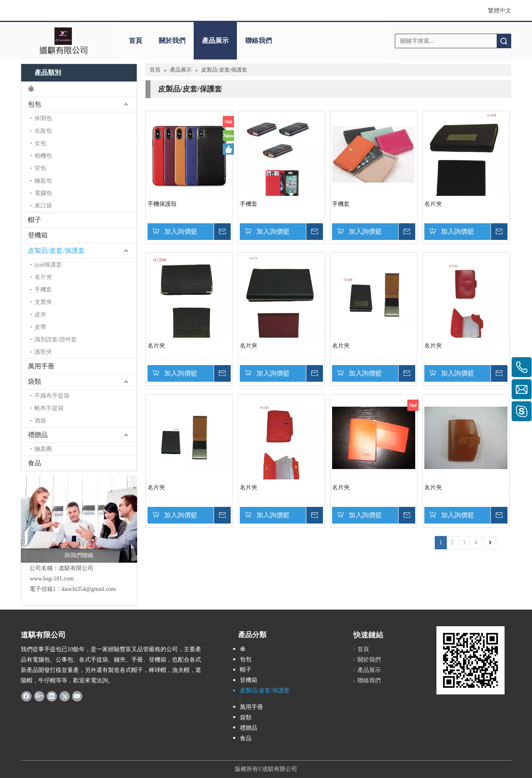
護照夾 (43, 352)
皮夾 (40, 315)
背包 (40, 168)
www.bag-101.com (52, 579)
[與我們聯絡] (79, 519)
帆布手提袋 (49, 408)
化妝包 (43, 131)
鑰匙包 (43, 181)
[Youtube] (77, 696)
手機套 (43, 290)
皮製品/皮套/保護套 (56, 251)
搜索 (504, 41)
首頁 (135, 41)
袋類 (34, 382)
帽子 (34, 220)
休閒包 (43, 118)
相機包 (43, 156)
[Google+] (39, 696)
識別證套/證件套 (56, 340)
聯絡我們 (259, 41)
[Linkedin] (52, 696)
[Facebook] (26, 696)
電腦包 (43, 193)
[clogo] (63, 41)
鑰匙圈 (43, 449)
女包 (40, 143)
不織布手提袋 (52, 396)
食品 (34, 463)
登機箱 (38, 235)
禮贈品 (38, 435)
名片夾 (43, 277)
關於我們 (172, 41)
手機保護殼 (162, 204)
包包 (34, 104)
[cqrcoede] (470, 660)
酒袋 (40, 421)
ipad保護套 (48, 265)
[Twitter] (65, 696)
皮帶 (40, 327)
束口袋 (43, 206)
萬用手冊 (41, 366)
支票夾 (43, 302)
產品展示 (215, 41)
